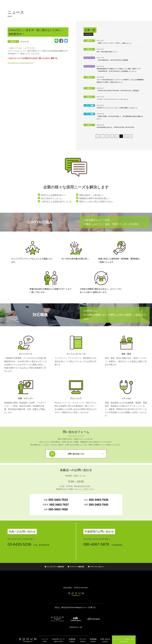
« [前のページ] (97, 136)
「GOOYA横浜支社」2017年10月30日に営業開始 (112, 60)
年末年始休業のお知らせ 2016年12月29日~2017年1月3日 (115, 127)
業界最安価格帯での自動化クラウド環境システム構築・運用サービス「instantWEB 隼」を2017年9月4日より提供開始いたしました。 (119, 70)
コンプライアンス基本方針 (55, 567)
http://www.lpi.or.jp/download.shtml (20, 63)
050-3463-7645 (99, 505)
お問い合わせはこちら (76, 454)
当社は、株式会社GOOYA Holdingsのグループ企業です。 (76, 607)
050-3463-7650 (58, 509)
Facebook (61, 41)
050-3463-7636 (99, 500)
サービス (82, 640)
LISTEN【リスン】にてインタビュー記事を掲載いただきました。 (118, 108)
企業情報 (72, 640)
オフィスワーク (123, 640)
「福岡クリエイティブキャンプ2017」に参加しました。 (115, 43)
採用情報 (92, 640)
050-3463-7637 (59, 505)
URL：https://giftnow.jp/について (107, 52)
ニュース (45, 640)
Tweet (66, 41)
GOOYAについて (59, 640)
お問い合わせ (104, 640)
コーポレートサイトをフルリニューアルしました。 (113, 99)
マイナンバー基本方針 (77, 567)
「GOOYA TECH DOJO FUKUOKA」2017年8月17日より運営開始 (118, 91)
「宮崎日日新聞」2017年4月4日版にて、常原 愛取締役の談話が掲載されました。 (120, 118)
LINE (57, 41)
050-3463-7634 (58, 500)
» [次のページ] (131, 136)
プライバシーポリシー (97, 567)
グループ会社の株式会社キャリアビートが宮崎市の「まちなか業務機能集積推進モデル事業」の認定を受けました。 (120, 81)
